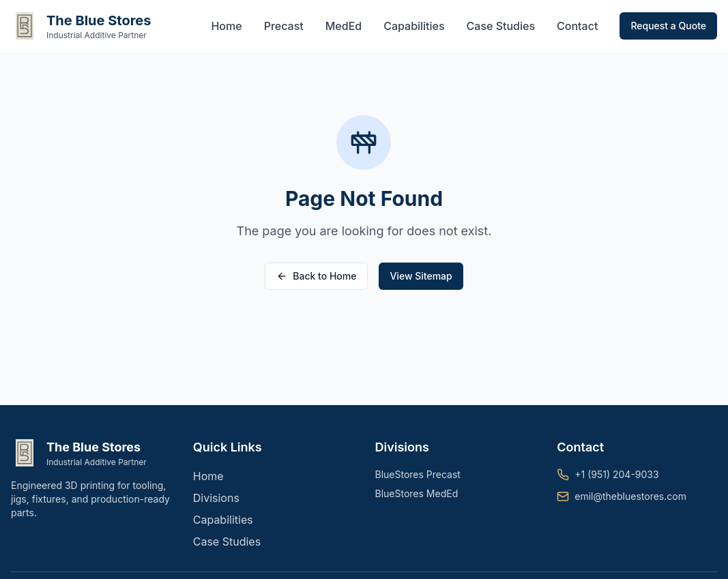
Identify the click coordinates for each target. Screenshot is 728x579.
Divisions (216, 498)
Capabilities (414, 26)
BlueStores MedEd (417, 493)
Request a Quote (668, 26)
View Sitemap (421, 276)
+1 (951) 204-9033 (616, 474)
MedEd (344, 26)
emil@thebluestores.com (630, 496)
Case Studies (501, 26)
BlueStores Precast (418, 474)
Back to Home (316, 276)
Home (226, 26)
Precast (284, 26)
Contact (577, 26)
